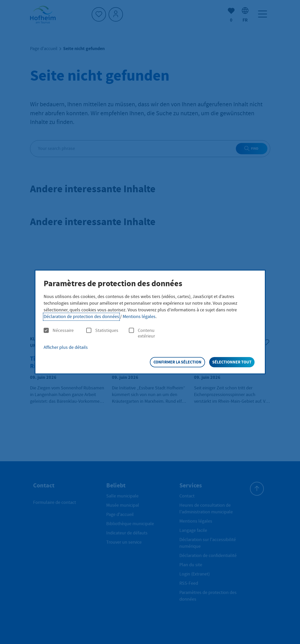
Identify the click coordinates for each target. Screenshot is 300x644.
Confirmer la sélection (177, 362)
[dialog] (150, 322)
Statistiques (102, 331)
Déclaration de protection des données (81, 317)
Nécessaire (59, 331)
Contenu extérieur (142, 333)
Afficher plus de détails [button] (66, 347)
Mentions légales (139, 317)
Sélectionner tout (232, 362)
